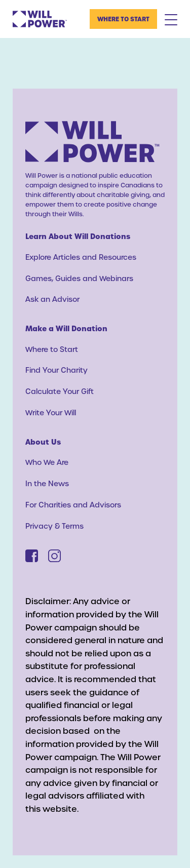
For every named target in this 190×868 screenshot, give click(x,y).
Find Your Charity (56, 370)
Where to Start (123, 19)
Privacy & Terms (54, 526)
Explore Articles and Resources (81, 257)
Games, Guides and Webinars (79, 278)
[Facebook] (32, 556)
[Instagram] (54, 556)
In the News (47, 483)
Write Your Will (51, 412)
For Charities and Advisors (73, 505)
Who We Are (47, 462)
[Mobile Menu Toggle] (171, 19)
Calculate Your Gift (60, 391)
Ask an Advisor (52, 299)
